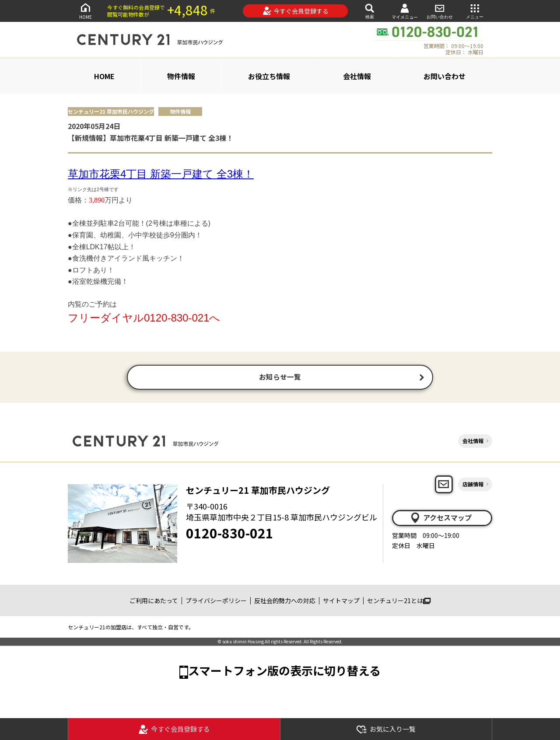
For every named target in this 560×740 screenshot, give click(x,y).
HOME (85, 11)
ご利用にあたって (154, 602)
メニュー (475, 11)
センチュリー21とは (399, 602)
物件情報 (181, 76)
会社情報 (357, 76)
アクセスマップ (441, 519)
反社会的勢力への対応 (285, 602)
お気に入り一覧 (386, 729)
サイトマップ (341, 602)
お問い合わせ (440, 11)
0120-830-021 (230, 534)
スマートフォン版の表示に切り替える (284, 672)
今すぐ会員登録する (296, 11)
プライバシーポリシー (216, 602)
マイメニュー (405, 11)
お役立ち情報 (269, 76)
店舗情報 (473, 486)
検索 (370, 11)
